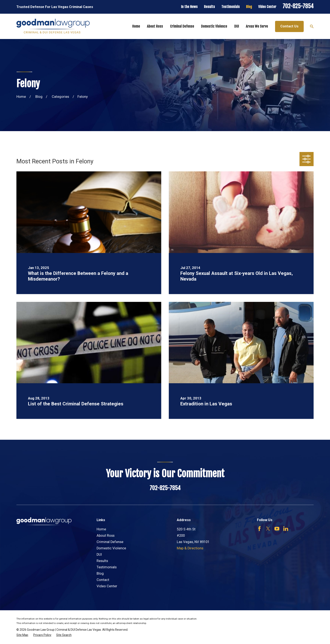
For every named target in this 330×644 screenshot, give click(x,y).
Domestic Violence (111, 548)
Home (101, 529)
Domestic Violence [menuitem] (214, 26)
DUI (99, 555)
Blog (249, 7)
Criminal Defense (110, 542)
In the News (189, 7)
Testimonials (231, 7)
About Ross (106, 536)
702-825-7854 (298, 6)
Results (209, 7)
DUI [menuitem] (237, 26)
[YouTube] (277, 529)
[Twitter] (268, 529)
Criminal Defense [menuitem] (182, 26)
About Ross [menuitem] (155, 26)
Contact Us (289, 26)
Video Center (267, 7)
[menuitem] (22, 635)
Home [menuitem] (136, 26)
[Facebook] (259, 529)
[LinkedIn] (286, 529)
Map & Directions (190, 548)
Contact (103, 580)
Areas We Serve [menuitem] (257, 26)
